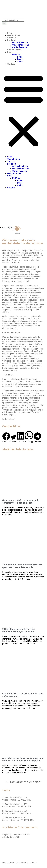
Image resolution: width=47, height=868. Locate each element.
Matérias (16, 54)
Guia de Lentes (14, 50)
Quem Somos (14, 35)
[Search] (4, 23)
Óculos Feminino (20, 43)
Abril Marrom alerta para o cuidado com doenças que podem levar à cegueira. (23, 759)
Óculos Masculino (21, 45)
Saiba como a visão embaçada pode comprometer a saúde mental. (21, 501)
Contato (11, 64)
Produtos (12, 40)
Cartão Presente (20, 47)
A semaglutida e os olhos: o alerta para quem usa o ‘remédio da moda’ (22, 566)
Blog (9, 52)
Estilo (20, 57)
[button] (23, 110)
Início (10, 33)
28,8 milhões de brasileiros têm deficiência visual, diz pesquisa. (19, 630)
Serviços (11, 38)
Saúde (20, 62)
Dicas (20, 59)
